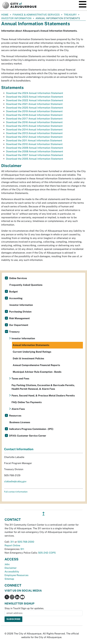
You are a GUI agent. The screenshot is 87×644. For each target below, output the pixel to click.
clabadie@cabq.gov (15, 481)
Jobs (7, 564)
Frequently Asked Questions (26, 285)
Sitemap (9, 579)
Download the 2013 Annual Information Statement (34, 133)
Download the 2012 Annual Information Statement (34, 137)
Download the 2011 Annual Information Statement (34, 141)
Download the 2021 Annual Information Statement (34, 104)
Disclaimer (11, 568)
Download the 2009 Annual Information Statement (35, 148)
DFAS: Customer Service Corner (28, 436)
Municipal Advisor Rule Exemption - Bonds (37, 372)
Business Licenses (20, 422)
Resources (15, 416)
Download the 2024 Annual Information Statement (35, 93)
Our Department (19, 325)
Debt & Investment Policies (28, 358)
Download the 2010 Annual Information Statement (34, 144)
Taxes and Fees (20, 379)
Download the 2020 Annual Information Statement (35, 108)
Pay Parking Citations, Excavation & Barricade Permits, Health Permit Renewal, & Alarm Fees (43, 387)
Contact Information (19, 449)
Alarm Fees (18, 409)
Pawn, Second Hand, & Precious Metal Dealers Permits (43, 396)
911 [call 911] (22, 549)
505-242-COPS (47, 553)
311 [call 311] (12, 542)
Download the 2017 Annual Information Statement (34, 119)
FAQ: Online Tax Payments (27, 402)
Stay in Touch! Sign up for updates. (24, 608)
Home (5, 15)
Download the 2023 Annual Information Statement (35, 97)
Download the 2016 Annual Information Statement (34, 122)
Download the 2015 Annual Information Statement (34, 126)
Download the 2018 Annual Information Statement (34, 115)
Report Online (12, 545)
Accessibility (12, 572)
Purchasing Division (20, 312)
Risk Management (19, 318)
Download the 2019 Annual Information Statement (34, 111)
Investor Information (16, 18)
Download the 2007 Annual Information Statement (35, 155)
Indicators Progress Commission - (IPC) (31, 429)
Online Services (18, 278)
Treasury (70, 15)
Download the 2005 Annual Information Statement (35, 159)
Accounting (16, 298)
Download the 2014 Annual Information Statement (34, 130)
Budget (13, 292)
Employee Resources (16, 575)
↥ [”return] (43, 514)
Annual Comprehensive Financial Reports (36, 365)
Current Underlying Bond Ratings (32, 352)
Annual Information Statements (31, 345)
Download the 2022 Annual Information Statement (35, 100)
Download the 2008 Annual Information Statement (35, 151)
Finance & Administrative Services (36, 15)
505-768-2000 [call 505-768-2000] (26, 542)
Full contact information (16, 492)
